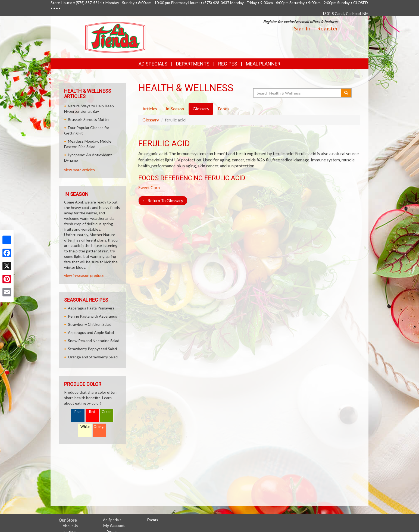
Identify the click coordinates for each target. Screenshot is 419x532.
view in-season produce (84, 275)
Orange (99, 427)
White (85, 427)
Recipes (228, 64)
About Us (70, 526)
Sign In (302, 28)
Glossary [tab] (201, 109)
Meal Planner (263, 64)
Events (153, 520)
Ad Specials (153, 64)
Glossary (151, 120)
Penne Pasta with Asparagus (93, 316)
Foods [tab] (224, 109)
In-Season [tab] (175, 109)
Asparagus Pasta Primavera (91, 308)
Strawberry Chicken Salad (90, 324)
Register (328, 28)
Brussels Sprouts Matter (89, 119)
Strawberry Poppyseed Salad (92, 349)
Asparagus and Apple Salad (91, 332)
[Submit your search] (346, 93)
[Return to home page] (115, 37)
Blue (78, 412)
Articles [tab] (150, 109)
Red (92, 412)
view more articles (79, 170)
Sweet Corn (149, 187)
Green (107, 412)
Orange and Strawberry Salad (93, 357)
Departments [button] (193, 64)
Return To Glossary (163, 200)
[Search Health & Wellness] (298, 93)
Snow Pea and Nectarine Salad (94, 341)
